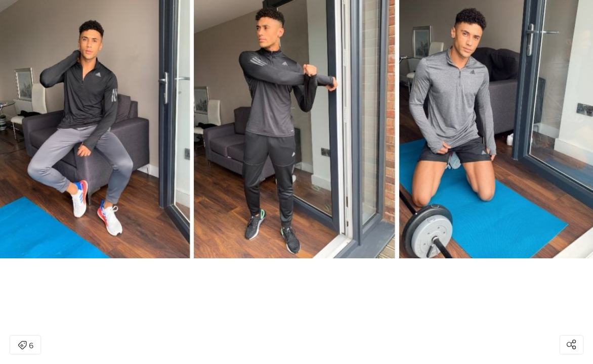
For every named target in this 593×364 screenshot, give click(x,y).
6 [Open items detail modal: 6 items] (26, 346)
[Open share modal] (571, 345)
